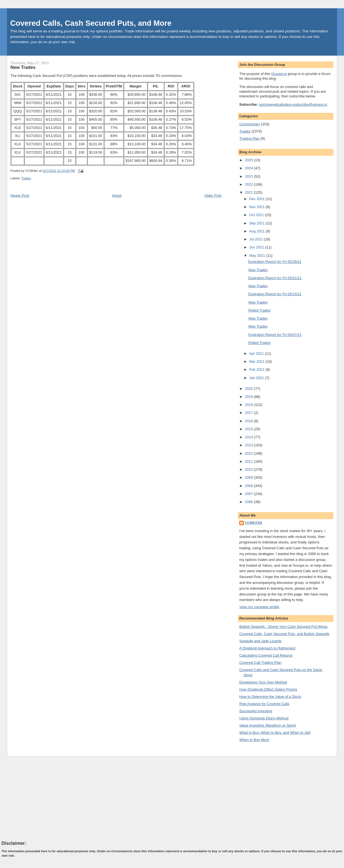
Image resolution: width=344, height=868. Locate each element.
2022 (249, 184)
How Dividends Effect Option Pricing (268, 689)
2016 (249, 421)
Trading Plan (249, 138)
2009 (249, 477)
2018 (249, 405)
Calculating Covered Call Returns (266, 655)
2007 (249, 494)
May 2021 (258, 256)
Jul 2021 (257, 239)
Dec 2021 (257, 199)
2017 (249, 413)
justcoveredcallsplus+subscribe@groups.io (293, 104)
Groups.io (279, 74)
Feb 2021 (257, 370)
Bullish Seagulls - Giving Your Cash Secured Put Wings (283, 627)
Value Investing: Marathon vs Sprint (268, 725)
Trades (26, 178)
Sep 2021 (257, 223)
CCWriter (254, 523)
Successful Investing (256, 711)
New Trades (23, 67)
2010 (249, 469)
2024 (249, 168)
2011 (249, 461)
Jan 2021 (257, 378)
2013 (249, 445)
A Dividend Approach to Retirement (267, 648)
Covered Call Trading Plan (260, 663)
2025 (249, 160)
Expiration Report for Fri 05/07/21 (275, 335)
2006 (249, 502)
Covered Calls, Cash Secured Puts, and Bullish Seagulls (284, 634)
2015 (249, 429)
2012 (249, 453)
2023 (249, 176)
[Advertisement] (43, 798)
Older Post (213, 195)
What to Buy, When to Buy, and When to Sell (275, 733)
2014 (249, 437)
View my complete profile (259, 607)
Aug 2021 (257, 231)
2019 (249, 397)
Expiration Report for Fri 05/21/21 (275, 278)
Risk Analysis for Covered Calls (264, 704)
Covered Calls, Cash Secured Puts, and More (91, 23)
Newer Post (20, 195)
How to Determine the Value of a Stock (270, 697)
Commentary (250, 124)
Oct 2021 (257, 215)
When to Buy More (254, 740)
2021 (249, 192)
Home (117, 195)
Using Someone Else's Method (264, 718)
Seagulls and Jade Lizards (260, 641)
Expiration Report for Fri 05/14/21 (275, 294)
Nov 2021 (257, 207)
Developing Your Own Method (263, 682)
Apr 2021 (257, 353)
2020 (249, 389)
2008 (249, 486)
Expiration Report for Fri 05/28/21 (275, 262)
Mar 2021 (257, 362)
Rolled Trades (260, 310)
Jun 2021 (257, 247)
